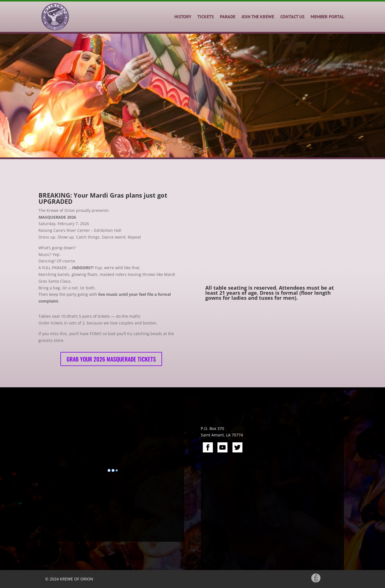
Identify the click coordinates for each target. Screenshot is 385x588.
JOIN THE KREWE (258, 17)
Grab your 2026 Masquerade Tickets (111, 359)
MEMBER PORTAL (327, 17)
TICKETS (206, 17)
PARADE (228, 17)
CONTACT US (292, 17)
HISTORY (183, 17)
